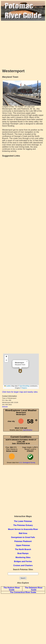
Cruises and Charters (23, 565)
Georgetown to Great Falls (23, 537)
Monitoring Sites (23, 557)
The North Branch (23, 549)
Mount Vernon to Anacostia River (23, 529)
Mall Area (23, 533)
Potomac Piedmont (23, 541)
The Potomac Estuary (23, 525)
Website (5, 407)
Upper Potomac (23, 545)
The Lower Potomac (23, 521)
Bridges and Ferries (23, 561)
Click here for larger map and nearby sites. (20, 392)
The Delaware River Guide (34, 589)
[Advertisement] (23, 44)
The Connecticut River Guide (23, 592)
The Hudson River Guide (12, 589)
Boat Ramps (23, 553)
